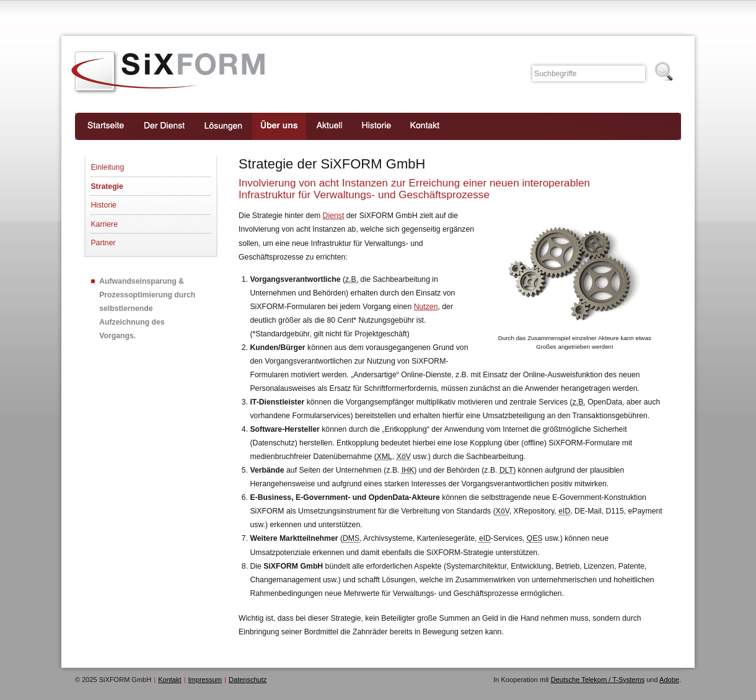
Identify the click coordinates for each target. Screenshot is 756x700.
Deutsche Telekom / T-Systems (598, 680)
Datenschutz (248, 680)
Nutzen (426, 307)
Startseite (104, 126)
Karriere (104, 224)
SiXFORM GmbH (168, 72)
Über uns (279, 126)
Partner (103, 243)
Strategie (107, 186)
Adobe (669, 680)
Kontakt (425, 126)
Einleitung (107, 167)
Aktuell (329, 126)
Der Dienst (164, 126)
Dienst (334, 216)
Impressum (205, 680)
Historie (376, 126)
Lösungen (223, 126)
